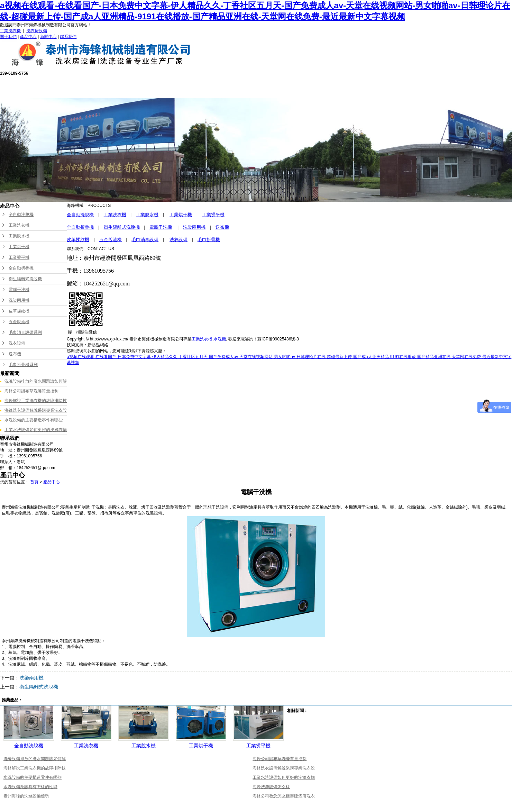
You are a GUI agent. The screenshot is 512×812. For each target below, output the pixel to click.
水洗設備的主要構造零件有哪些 (34, 420)
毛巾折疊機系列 (23, 365)
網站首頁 (88, 87)
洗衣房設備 (37, 31)
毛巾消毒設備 (145, 240)
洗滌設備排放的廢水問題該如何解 (36, 381)
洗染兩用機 (19, 300)
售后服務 (231, 87)
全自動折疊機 (21, 268)
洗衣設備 (17, 343)
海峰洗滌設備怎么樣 (271, 787)
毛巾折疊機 (209, 240)
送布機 (15, 354)
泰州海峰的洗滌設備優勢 (26, 796)
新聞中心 (48, 37)
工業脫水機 (19, 236)
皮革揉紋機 (19, 311)
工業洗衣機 (10, 31)
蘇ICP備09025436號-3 (278, 339)
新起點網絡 (98, 345)
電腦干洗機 (19, 290)
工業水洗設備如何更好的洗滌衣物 (36, 430)
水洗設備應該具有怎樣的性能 (30, 787)
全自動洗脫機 (21, 215)
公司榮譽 (279, 87)
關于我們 (8, 37)
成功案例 (327, 87)
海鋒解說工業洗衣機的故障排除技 (36, 401)
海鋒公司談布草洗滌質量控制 (31, 391)
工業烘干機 (19, 247)
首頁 (34, 482)
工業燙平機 (19, 257)
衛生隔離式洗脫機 (25, 279)
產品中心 (28, 37)
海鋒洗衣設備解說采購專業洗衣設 (36, 410)
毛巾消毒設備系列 (25, 332)
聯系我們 (68, 37)
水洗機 (220, 339)
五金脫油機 (19, 322)
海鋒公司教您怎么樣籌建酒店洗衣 (284, 796)
